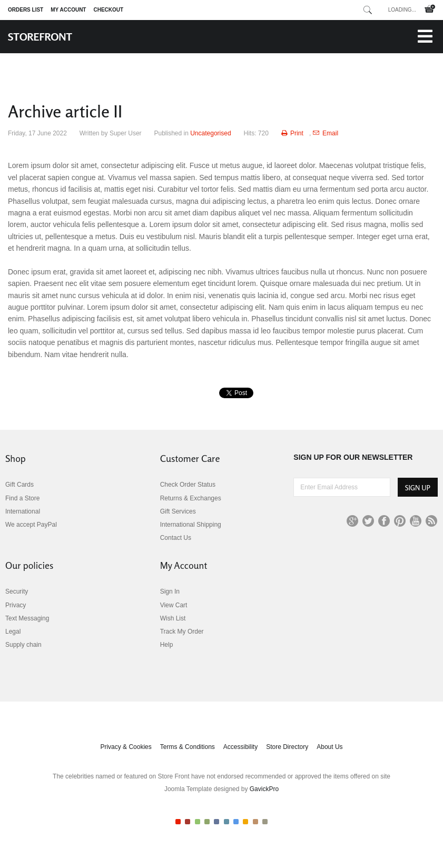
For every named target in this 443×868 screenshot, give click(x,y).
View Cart (174, 605)
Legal (13, 632)
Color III (198, 822)
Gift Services (178, 511)
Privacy (16, 605)
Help (167, 645)
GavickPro (264, 789)
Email (326, 133)
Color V (216, 822)
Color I (178, 822)
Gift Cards (19, 485)
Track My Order (182, 632)
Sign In (170, 591)
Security (17, 591)
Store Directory (287, 747)
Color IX (255, 822)
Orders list (26, 10)
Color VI (227, 822)
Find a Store (22, 498)
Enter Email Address (294, 478)
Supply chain (23, 645)
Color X (265, 822)
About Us (329, 747)
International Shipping (191, 525)
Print (293, 133)
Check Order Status (188, 485)
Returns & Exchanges (191, 498)
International (23, 511)
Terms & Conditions (188, 747)
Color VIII (245, 822)
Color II (188, 822)
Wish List (173, 618)
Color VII (236, 822)
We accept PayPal (31, 525)
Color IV (207, 822)
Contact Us (176, 538)
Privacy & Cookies (126, 747)
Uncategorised (210, 133)
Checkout (108, 10)
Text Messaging (27, 618)
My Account (68, 10)
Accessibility (240, 747)
